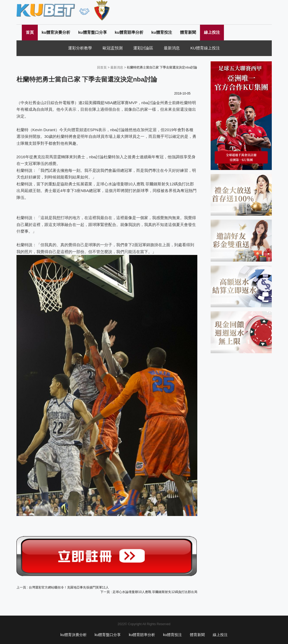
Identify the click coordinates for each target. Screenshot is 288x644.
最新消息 (172, 48)
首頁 (30, 32)
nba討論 (149, 103)
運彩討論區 (143, 48)
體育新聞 (188, 32)
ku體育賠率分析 (129, 32)
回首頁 (102, 67)
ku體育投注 (162, 32)
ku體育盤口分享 (93, 32)
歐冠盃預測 (113, 48)
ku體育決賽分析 (56, 32)
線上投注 (212, 32)
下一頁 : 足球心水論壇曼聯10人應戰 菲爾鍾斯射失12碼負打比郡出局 (149, 592)
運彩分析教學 (80, 48)
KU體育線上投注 (205, 48)
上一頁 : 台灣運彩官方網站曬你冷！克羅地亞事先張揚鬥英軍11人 (63, 587)
